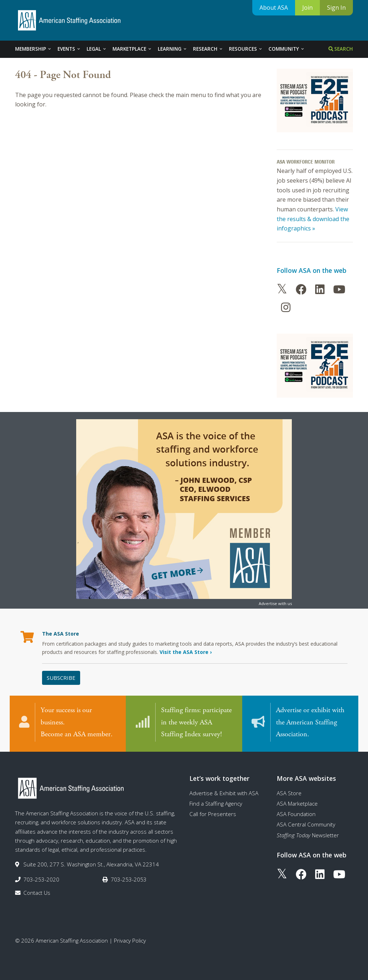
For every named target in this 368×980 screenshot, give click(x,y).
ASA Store (289, 793)
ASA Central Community (306, 824)
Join (307, 8)
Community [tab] (287, 49)
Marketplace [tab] (132, 49)
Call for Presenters (213, 814)
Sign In (336, 8)
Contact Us (37, 893)
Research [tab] (208, 49)
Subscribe (61, 678)
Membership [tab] (33, 49)
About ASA (274, 8)
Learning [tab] (172, 49)
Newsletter (308, 835)
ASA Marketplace (297, 803)
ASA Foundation (296, 814)
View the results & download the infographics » (313, 219)
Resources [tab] (246, 49)
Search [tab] (341, 49)
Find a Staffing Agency (216, 803)
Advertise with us (275, 603)
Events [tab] (69, 49)
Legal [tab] (97, 49)
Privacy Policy (130, 940)
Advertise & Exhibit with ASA (224, 793)
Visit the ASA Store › (186, 652)
